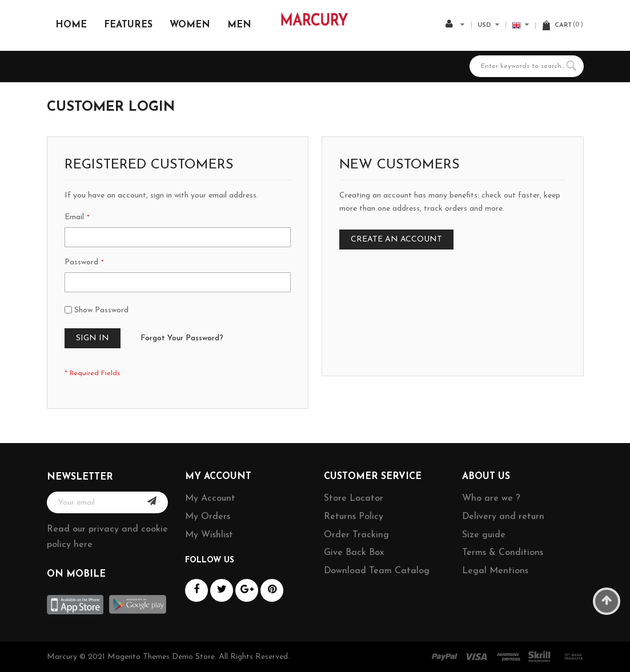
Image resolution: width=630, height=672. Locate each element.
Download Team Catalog (377, 571)
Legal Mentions (495, 571)
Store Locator (354, 498)
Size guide (484, 535)
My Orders (208, 517)
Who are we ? (491, 498)
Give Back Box (354, 553)
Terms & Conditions (503, 553)
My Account (210, 498)
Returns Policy (354, 517)
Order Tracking (356, 535)
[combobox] (527, 66)
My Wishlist (209, 535)
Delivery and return (503, 517)
